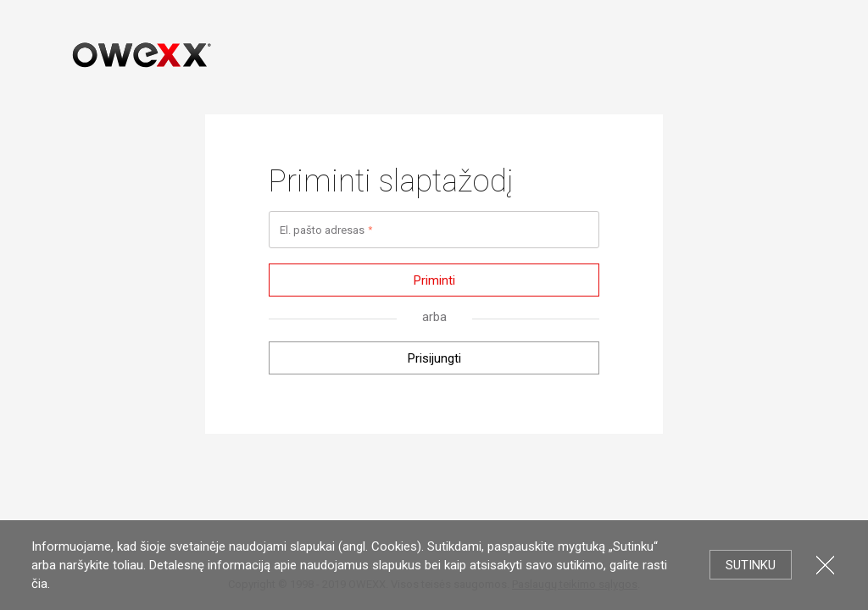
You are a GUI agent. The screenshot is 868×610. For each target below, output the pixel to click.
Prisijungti (434, 358)
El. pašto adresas (322, 230)
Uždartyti (825, 565)
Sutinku (751, 565)
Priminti (434, 280)
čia (39, 584)
